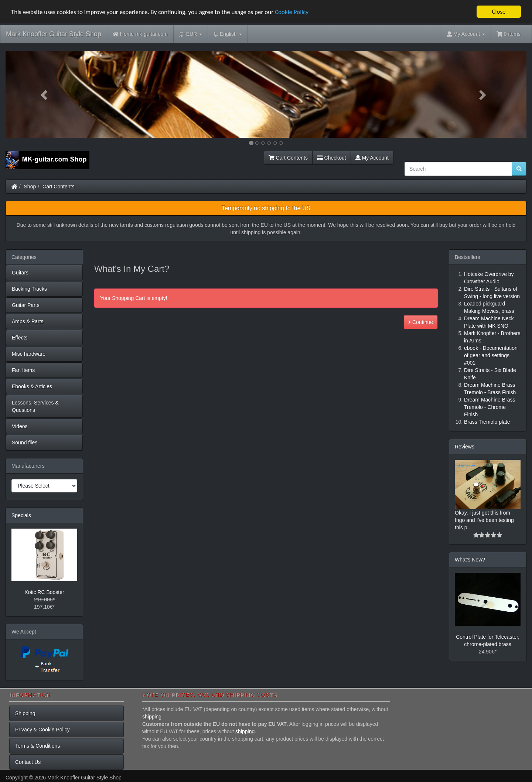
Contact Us (28, 762)
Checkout (332, 158)
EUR (191, 34)
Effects (20, 338)
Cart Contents (288, 158)
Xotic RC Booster (44, 592)
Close (499, 12)
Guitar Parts (26, 305)
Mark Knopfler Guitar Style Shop (54, 34)
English (228, 34)
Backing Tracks (29, 289)
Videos (20, 426)
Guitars (20, 273)
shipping (152, 717)
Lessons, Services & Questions (35, 406)
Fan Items (23, 370)
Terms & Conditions (37, 746)
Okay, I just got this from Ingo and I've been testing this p (484, 520)
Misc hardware (29, 354)
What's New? (470, 560)
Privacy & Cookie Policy (42, 730)
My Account (372, 158)
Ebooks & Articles (32, 386)
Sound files (25, 443)
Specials (21, 515)
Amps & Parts (28, 321)
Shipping (25, 713)
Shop (30, 187)
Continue (421, 322)
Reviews (465, 447)
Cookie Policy (292, 12)
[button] (45, 94)
